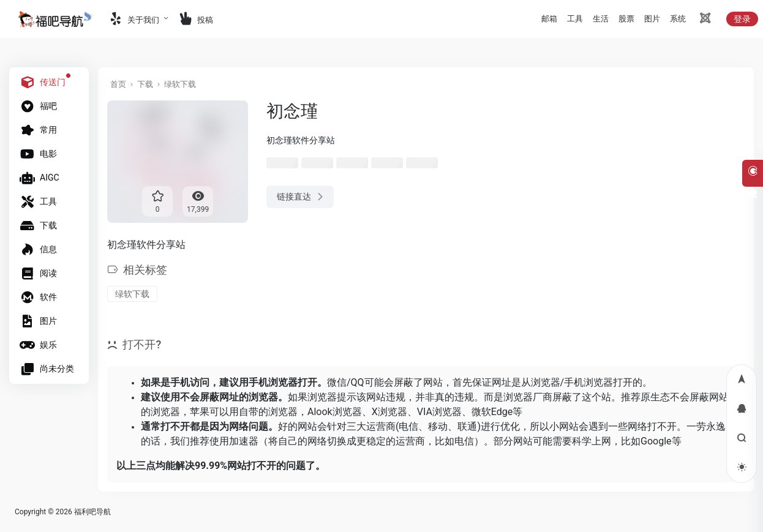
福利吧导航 (92, 512)
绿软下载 (180, 84)
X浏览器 (389, 412)
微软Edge (492, 412)
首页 (118, 84)
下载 (145, 84)
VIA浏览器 (439, 412)
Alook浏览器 (335, 412)
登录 (742, 19)
